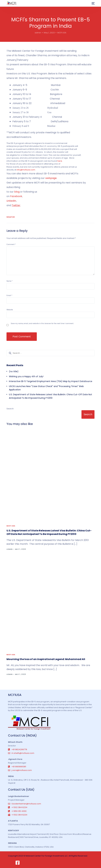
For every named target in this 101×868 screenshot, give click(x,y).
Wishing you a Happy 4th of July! (26, 376)
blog (17, 192)
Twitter (16, 205)
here (60, 161)
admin (38, 33)
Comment (11, 244)
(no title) (14, 371)
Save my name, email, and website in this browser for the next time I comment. (42, 323)
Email (9, 295)
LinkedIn (11, 201)
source (11, 217)
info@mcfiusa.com (26, 170)
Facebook (16, 196)
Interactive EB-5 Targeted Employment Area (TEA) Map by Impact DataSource (51, 381)
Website (10, 310)
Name (10, 281)
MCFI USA (62, 33)
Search (10, 409)
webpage (51, 178)
